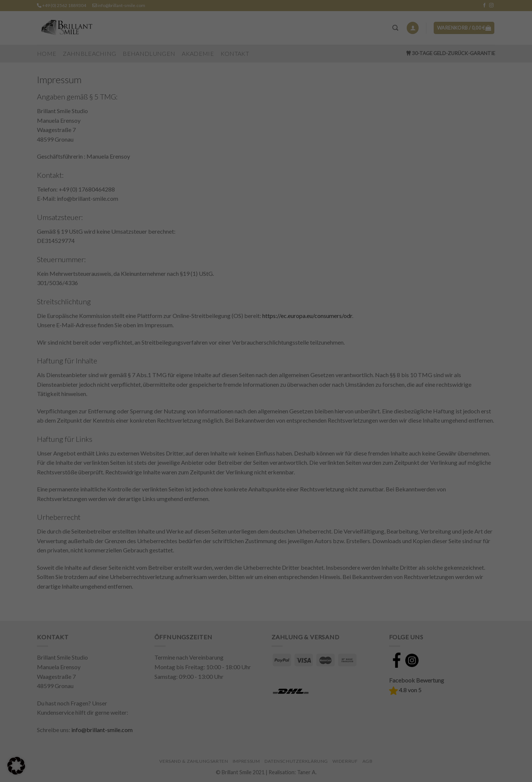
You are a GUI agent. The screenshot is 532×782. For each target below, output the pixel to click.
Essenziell (213, 678)
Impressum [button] (299, 770)
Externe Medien (309, 678)
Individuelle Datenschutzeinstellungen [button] (266, 756)
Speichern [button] (266, 719)
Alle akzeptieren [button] (266, 700)
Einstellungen (214, 663)
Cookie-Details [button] (236, 770)
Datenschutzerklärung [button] (269, 770)
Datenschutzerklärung (283, 657)
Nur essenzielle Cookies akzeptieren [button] (266, 738)
